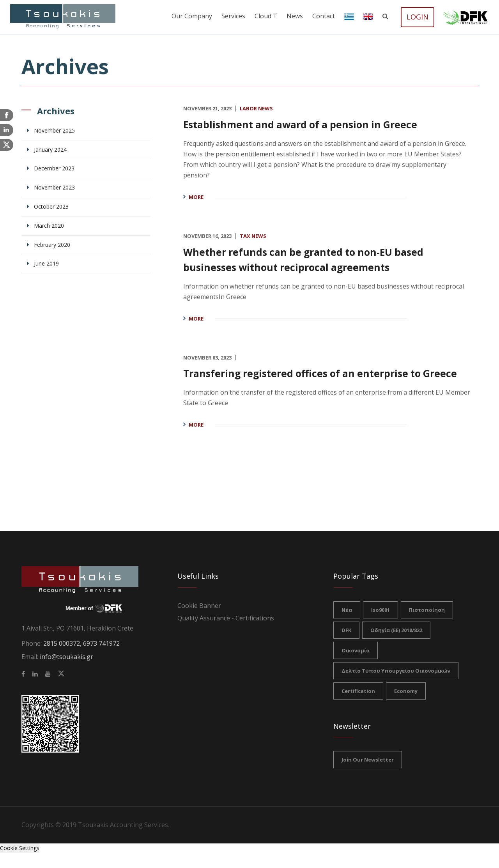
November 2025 (54, 130)
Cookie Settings (20, 863)
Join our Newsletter (368, 775)
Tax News (253, 236)
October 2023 (51, 206)
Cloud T (266, 16)
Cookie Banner (199, 621)
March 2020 (49, 226)
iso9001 (380, 625)
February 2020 (52, 245)
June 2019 (46, 263)
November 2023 (54, 187)
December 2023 (54, 168)
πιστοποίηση (427, 625)
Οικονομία (356, 666)
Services (233, 16)
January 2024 (50, 150)
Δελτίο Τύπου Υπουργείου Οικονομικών (396, 686)
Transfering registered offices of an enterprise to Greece (323, 380)
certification (358, 706)
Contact (324, 16)
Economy (406, 706)
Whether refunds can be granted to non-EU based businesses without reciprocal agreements (325, 259)
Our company (192, 16)
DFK (346, 645)
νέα (347, 625)
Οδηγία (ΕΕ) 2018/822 (396, 645)
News (295, 16)
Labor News (256, 108)
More (196, 197)
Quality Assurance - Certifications (226, 633)
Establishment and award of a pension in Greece (322, 124)
